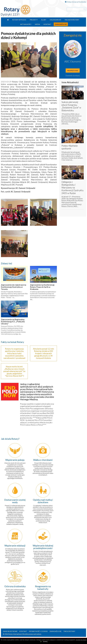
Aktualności (26, 24)
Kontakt (47, 24)
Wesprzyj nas (73, 71)
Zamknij (45, 642)
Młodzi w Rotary (72, 20)
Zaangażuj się (61, 24)
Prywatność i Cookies (38, 631)
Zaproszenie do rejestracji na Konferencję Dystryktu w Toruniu (14, 287)
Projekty (34, 20)
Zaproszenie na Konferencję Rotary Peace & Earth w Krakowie (42, 287)
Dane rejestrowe (10, 631)
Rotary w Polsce (19, 20)
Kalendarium (55, 20)
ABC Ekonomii (73, 61)
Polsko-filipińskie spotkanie (70, 147)
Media (37, 24)
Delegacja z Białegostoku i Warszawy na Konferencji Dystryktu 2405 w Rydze (73, 187)
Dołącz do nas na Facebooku (76, 2)
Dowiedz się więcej (73, 76)
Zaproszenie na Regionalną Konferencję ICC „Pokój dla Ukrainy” (13, 321)
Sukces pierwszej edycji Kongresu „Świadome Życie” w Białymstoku (71, 106)
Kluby (44, 20)
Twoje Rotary (69, 631)
